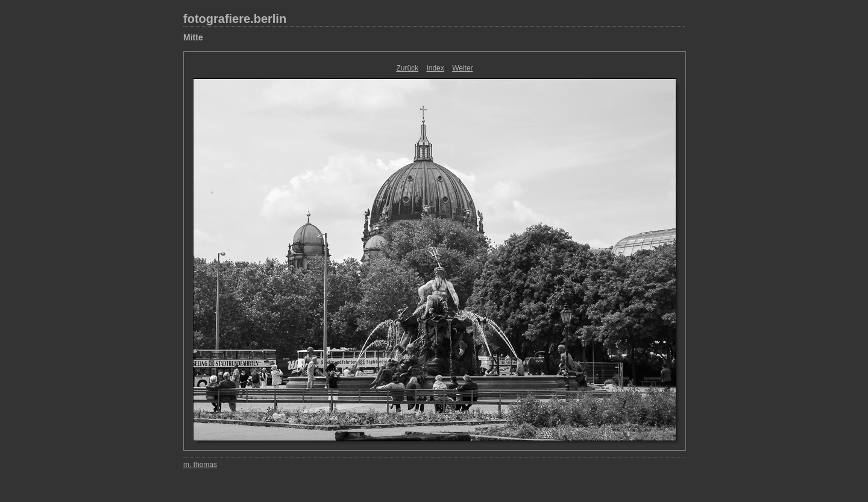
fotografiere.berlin (235, 19)
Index (435, 68)
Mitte (193, 37)
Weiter (462, 68)
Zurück (407, 68)
